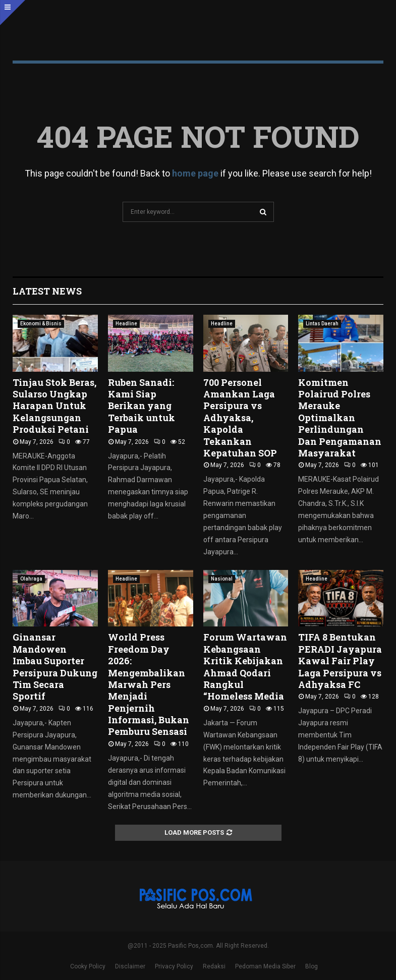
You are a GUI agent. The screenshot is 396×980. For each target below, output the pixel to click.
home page (195, 173)
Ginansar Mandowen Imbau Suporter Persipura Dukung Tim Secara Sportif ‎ (55, 667)
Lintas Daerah (322, 324)
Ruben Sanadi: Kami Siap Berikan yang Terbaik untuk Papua (142, 406)
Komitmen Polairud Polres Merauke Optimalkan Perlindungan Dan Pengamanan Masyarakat (340, 418)
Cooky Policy (88, 966)
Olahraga (31, 579)
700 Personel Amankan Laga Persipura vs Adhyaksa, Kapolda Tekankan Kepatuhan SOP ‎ (241, 418)
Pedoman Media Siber (265, 966)
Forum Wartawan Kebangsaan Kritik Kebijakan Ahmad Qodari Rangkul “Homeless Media (245, 667)
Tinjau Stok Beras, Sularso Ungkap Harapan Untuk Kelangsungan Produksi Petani (54, 406)
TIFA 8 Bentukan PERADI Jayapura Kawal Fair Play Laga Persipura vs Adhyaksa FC (340, 661)
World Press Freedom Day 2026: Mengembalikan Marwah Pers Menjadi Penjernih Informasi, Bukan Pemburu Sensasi (149, 684)
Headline (126, 324)
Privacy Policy (174, 966)
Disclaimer (130, 966)
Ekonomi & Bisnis (41, 324)
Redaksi (214, 966)
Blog (312, 966)
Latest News (47, 291)
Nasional (222, 579)
